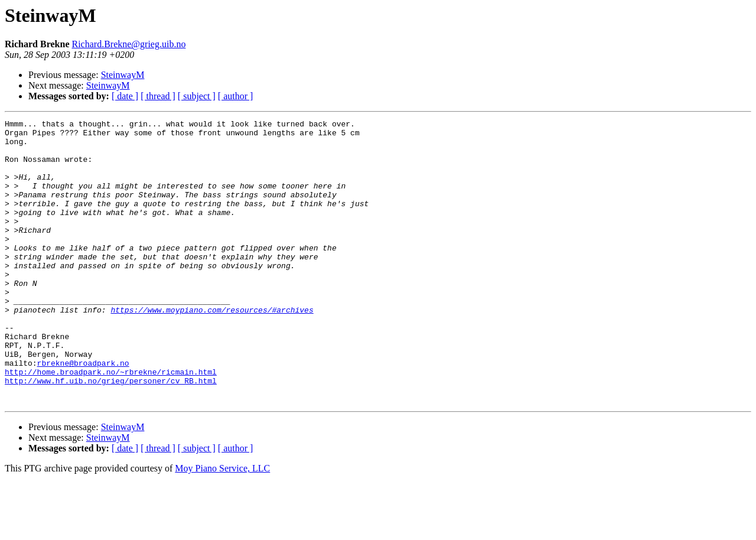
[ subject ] (197, 96)
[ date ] (125, 96)
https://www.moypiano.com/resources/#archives (212, 349)
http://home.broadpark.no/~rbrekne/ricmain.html (111, 423)
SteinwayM (123, 75)
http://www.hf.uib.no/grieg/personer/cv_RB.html (111, 434)
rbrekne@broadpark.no (83, 412)
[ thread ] (158, 96)
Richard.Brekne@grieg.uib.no (128, 44)
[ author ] (236, 96)
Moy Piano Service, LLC (222, 525)
